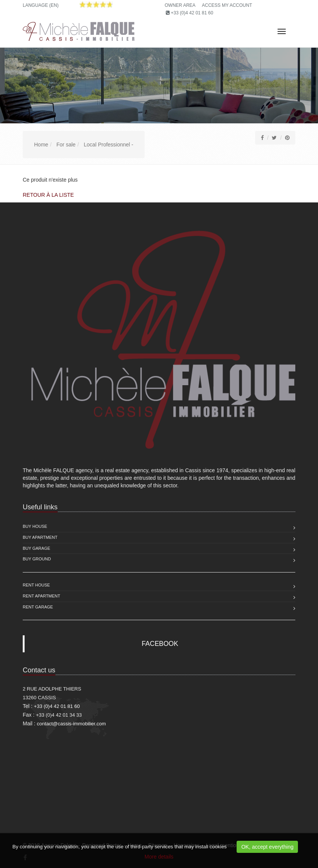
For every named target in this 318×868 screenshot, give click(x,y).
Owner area (180, 5)
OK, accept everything (267, 847)
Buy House (35, 526)
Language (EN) (41, 5)
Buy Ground (37, 559)
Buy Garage (37, 548)
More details (159, 857)
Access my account (227, 5)
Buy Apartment (40, 537)
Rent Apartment (41, 596)
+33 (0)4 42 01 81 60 (192, 13)
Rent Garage (38, 607)
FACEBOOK (160, 644)
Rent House (36, 585)
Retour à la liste (48, 195)
